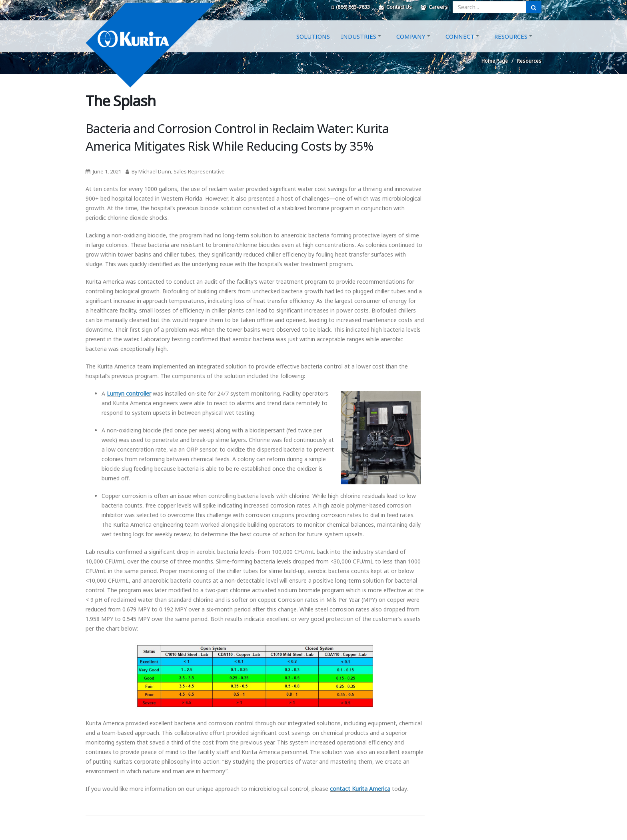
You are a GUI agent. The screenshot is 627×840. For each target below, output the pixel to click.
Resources (511, 45)
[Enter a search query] (489, 7)
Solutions (313, 45)
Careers (434, 7)
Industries (359, 45)
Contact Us (395, 7)
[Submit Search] (534, 7)
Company (411, 45)
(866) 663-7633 (351, 7)
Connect (460, 45)
